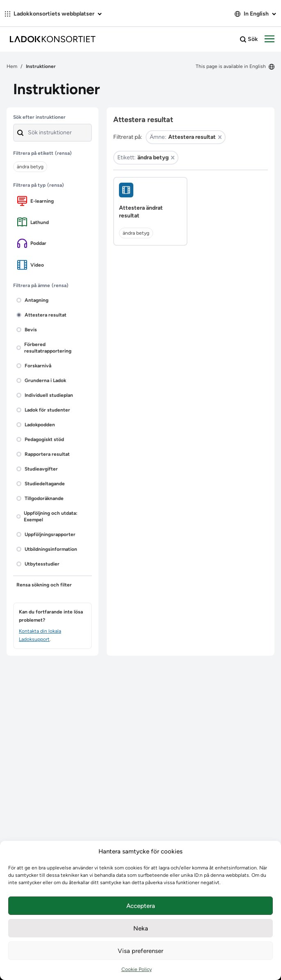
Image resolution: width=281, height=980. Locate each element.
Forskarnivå (34, 366)
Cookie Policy (137, 969)
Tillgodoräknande (40, 498)
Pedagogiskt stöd (40, 439)
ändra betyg (136, 233)
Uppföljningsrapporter (46, 534)
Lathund (33, 222)
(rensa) (63, 153)
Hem (12, 66)
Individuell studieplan (45, 395)
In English (255, 14)
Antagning (32, 300)
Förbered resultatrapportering (44, 348)
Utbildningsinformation (47, 549)
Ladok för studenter (43, 410)
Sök (249, 39)
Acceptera (141, 906)
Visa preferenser (140, 951)
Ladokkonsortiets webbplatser (53, 14)
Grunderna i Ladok (41, 380)
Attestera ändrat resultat (141, 212)
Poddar (32, 243)
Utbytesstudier (38, 564)
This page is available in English (235, 66)
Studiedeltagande (41, 484)
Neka (141, 928)
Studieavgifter (37, 469)
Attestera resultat (41, 315)
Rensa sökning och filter (44, 585)
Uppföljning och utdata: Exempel (47, 516)
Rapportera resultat (43, 454)
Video (31, 265)
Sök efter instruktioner (39, 117)
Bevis (27, 330)
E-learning (35, 201)
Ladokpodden (36, 425)
